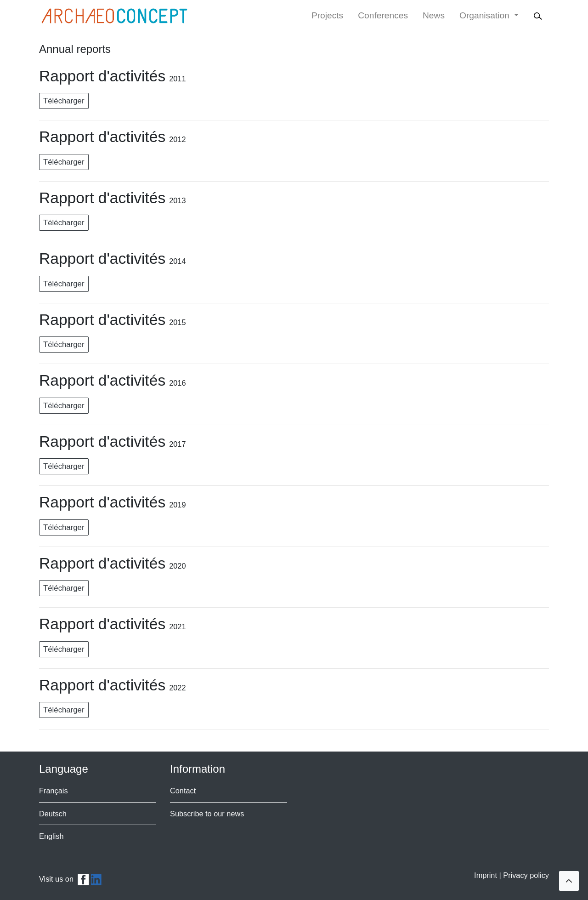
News (434, 15)
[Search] (539, 16)
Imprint (486, 875)
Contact (183, 791)
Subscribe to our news (207, 814)
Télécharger (64, 101)
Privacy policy (526, 875)
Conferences (383, 15)
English (51, 836)
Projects (327, 15)
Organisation (486, 15)
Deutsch (53, 814)
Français (54, 791)
